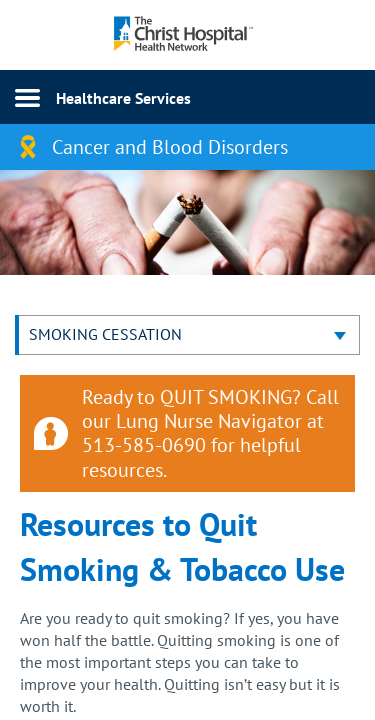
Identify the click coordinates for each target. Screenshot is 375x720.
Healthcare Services (123, 98)
